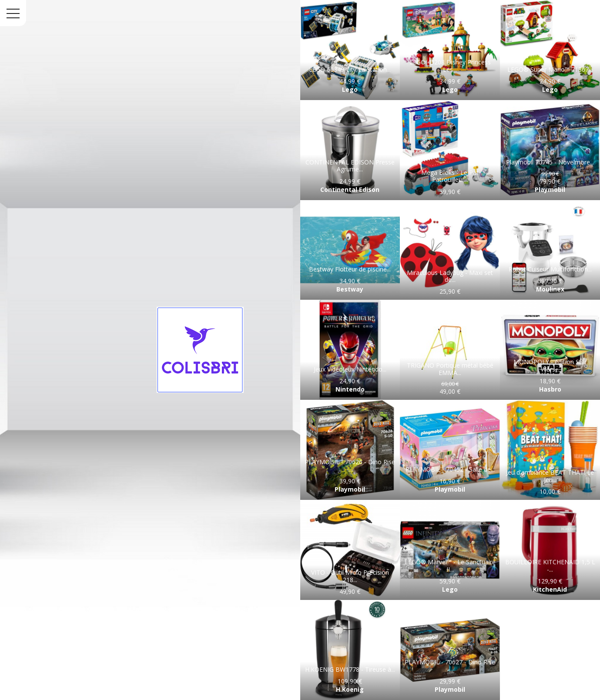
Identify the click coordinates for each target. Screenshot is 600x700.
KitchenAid (550, 589)
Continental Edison (350, 189)
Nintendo (350, 389)
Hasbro (550, 389)
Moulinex (550, 289)
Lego (350, 89)
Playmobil (550, 189)
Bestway (350, 289)
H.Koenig (350, 689)
